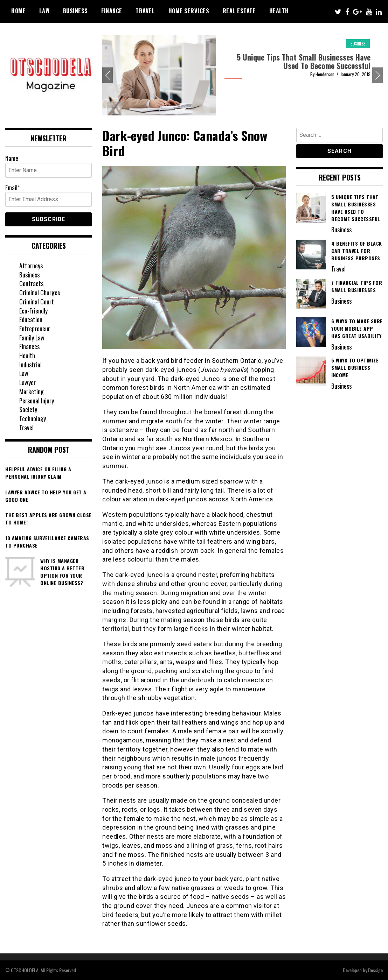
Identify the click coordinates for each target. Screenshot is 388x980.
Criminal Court (37, 302)
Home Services (189, 11)
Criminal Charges (40, 292)
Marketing (32, 392)
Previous (108, 75)
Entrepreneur (35, 329)
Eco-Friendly (33, 311)
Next (377, 75)
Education (31, 319)
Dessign (375, 970)
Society (28, 409)
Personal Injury (37, 401)
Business (75, 11)
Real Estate (239, 11)
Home (18, 11)
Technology (33, 418)
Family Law (32, 338)
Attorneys (31, 266)
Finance (112, 11)
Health (279, 11)
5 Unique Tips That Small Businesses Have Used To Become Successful (304, 61)
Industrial (30, 365)
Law (44, 11)
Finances (29, 346)
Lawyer (28, 382)
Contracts (31, 283)
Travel (145, 11)
